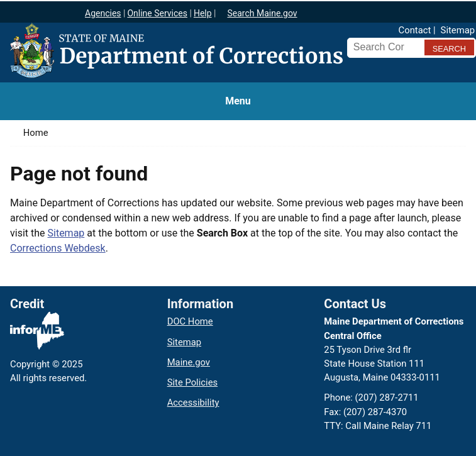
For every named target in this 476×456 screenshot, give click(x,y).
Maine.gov (189, 362)
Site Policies (192, 382)
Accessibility (193, 403)
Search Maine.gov (262, 13)
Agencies (103, 13)
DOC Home (190, 321)
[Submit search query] (449, 47)
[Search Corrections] (384, 47)
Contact (415, 30)
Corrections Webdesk (58, 248)
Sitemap (458, 30)
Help (203, 13)
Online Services (157, 13)
